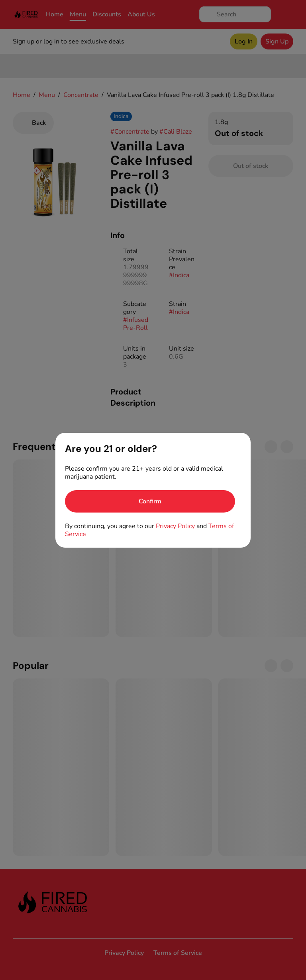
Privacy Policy (175, 526)
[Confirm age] (150, 501)
